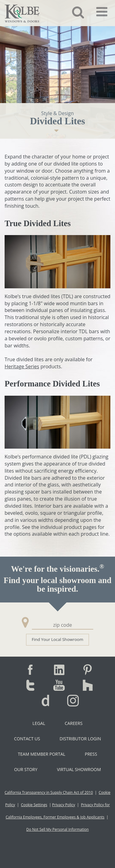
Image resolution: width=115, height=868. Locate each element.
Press (91, 754)
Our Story (26, 769)
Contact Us (27, 739)
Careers (74, 723)
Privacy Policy (64, 805)
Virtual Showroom (79, 769)
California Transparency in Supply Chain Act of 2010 (49, 792)
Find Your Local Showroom (58, 639)
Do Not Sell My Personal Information (58, 829)
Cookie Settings (34, 805)
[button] (73, 12)
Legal (39, 723)
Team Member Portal (41, 754)
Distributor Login (80, 739)
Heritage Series (22, 366)
